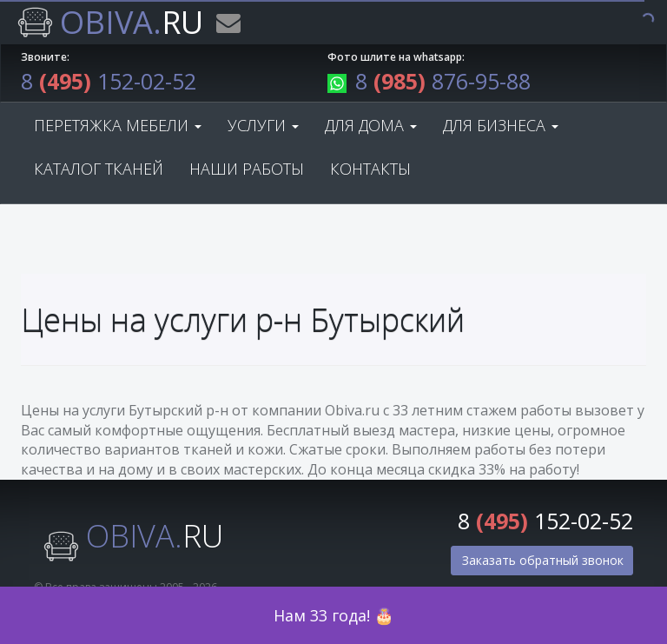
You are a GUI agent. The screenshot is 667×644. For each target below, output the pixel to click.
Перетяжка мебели (118, 125)
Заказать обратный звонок (543, 560)
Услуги (263, 125)
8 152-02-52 (109, 81)
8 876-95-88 (429, 81)
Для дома (371, 125)
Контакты (370, 169)
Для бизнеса (501, 125)
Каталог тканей (99, 169)
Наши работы (247, 169)
